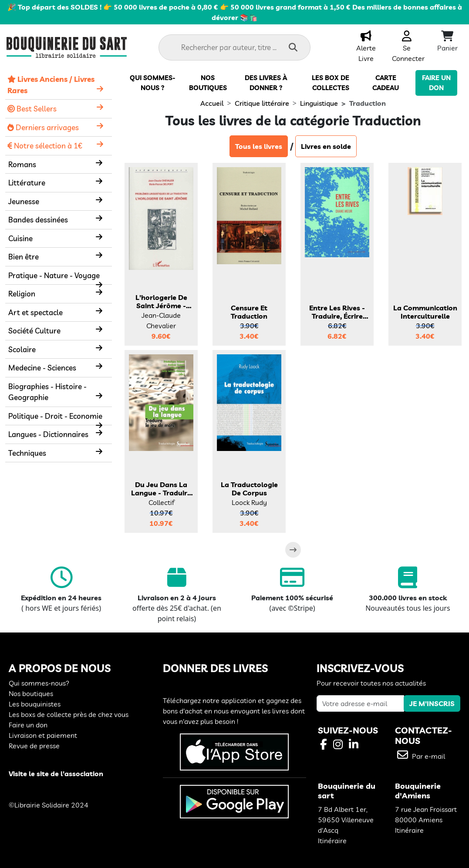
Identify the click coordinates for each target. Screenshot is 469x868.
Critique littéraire (262, 103)
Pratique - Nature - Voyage (54, 275)
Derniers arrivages (43, 127)
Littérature (27, 183)
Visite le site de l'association (56, 774)
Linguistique (319, 103)
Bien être (24, 257)
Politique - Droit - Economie (55, 416)
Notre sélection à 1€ (45, 146)
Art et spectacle (35, 312)
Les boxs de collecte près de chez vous (69, 714)
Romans (22, 164)
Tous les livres (259, 146)
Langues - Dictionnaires (48, 434)
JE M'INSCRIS (432, 703)
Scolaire (22, 349)
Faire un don (28, 725)
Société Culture (34, 331)
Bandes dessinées (38, 220)
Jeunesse (24, 201)
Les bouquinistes (35, 704)
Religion (22, 294)
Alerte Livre (366, 48)
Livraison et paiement (43, 735)
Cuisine (20, 238)
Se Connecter (408, 48)
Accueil (212, 103)
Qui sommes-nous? (39, 683)
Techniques (27, 453)
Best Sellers (32, 109)
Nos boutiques (31, 693)
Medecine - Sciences (42, 368)
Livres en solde (326, 146)
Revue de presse (34, 746)
